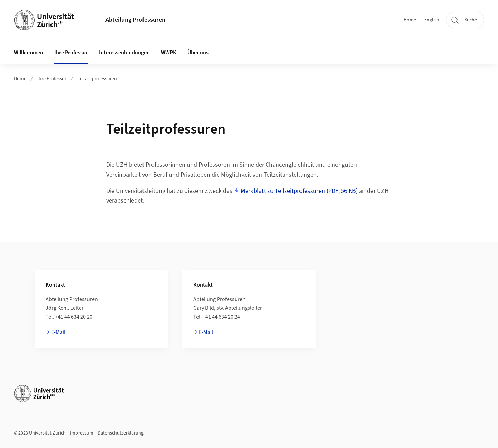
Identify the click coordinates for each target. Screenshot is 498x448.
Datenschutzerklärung (121, 433)
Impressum (82, 433)
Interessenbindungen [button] (124, 53)
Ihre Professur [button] (71, 53)
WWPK (169, 53)
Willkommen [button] (29, 53)
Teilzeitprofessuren (97, 79)
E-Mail (58, 332)
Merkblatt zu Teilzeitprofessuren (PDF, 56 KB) (299, 191)
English (432, 20)
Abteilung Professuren (135, 20)
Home (410, 20)
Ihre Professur (52, 79)
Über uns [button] (198, 53)
